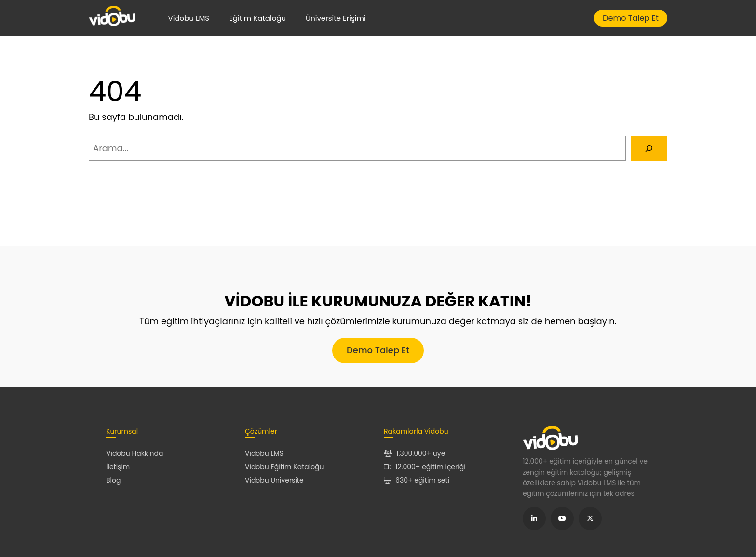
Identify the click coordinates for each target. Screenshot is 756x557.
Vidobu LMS (189, 18)
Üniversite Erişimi (336, 18)
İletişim (118, 467)
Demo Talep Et (631, 18)
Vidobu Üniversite (274, 480)
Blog (113, 480)
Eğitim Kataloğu (257, 18)
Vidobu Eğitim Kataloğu (284, 467)
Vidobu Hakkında (135, 453)
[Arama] (649, 148)
